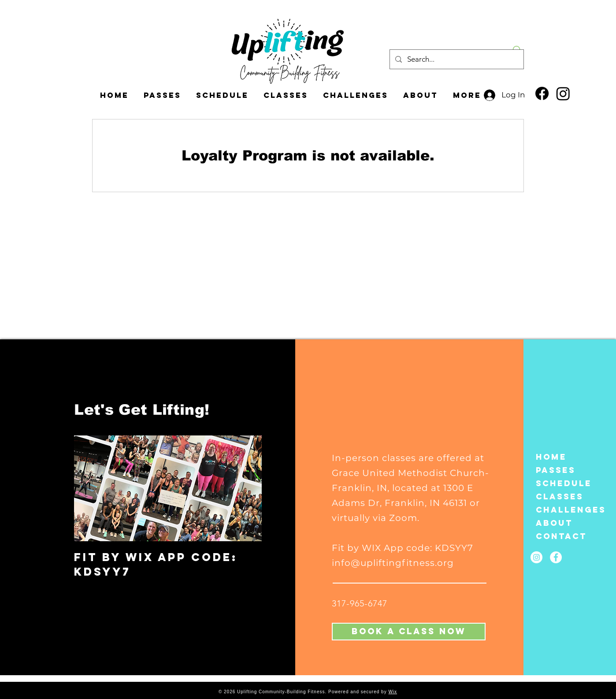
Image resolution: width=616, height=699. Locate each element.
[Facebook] (542, 93)
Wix (393, 692)
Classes (559, 496)
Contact (559, 536)
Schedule (559, 483)
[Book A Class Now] (409, 632)
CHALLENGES (559, 510)
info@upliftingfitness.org (393, 563)
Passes (556, 470)
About (554, 523)
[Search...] (456, 59)
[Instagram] (563, 93)
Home (551, 457)
